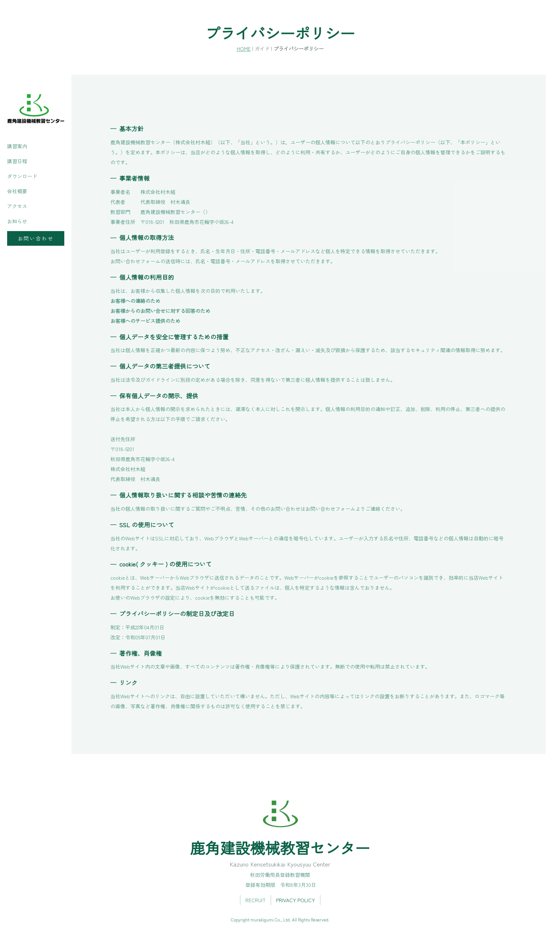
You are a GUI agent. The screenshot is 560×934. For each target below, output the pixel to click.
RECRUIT (256, 900)
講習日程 (17, 161)
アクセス (17, 206)
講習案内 (17, 146)
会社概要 (17, 191)
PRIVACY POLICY (296, 900)
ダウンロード (22, 176)
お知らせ (17, 221)
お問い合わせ (36, 238)
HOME (244, 48)
